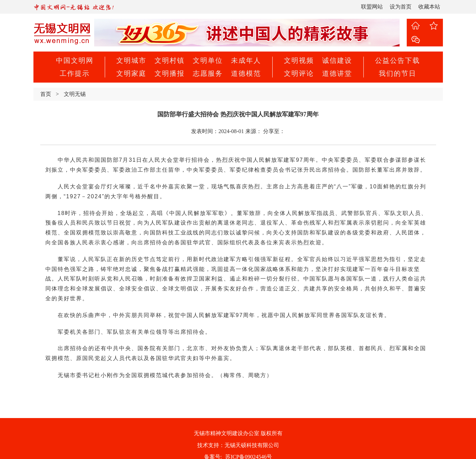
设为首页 (401, 7)
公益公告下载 (398, 60)
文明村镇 (170, 60)
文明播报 (170, 73)
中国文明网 (75, 60)
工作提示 (75, 73)
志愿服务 (208, 73)
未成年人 (246, 60)
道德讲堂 (337, 73)
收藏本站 (429, 7)
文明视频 (299, 60)
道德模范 (246, 73)
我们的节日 (398, 73)
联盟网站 (372, 7)
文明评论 (299, 73)
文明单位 (208, 60)
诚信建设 (337, 60)
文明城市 (131, 60)
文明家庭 (131, 73)
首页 (46, 94)
